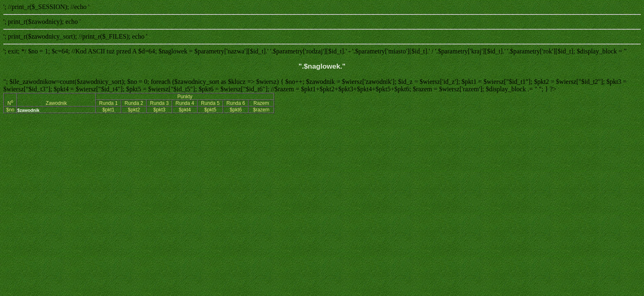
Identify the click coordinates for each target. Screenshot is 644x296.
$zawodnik (28, 110)
